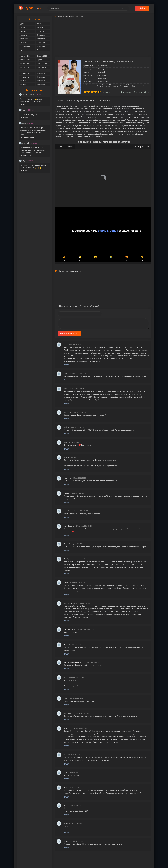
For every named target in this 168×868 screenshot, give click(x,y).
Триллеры (40, 31)
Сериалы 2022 (25, 67)
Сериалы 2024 (25, 60)
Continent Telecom (70, 629)
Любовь (66, 457)
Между (24, 104)
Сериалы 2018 (42, 67)
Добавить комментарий (70, 333)
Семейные (24, 39)
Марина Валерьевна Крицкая (74, 662)
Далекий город (27, 138)
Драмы (23, 24)
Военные (24, 31)
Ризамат (67, 493)
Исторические (25, 46)
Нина (65, 644)
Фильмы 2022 (25, 85)
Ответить (67, 365)
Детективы (24, 42)
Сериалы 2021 (42, 56)
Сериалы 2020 (42, 60)
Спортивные (41, 46)
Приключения (42, 50)
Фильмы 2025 (25, 73)
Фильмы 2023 (25, 81)
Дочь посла (26, 155)
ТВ (33, 8)
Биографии (41, 35)
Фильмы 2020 (42, 77)
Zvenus (66, 582)
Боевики (23, 28)
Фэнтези (40, 28)
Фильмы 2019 (42, 81)
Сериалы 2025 (25, 56)
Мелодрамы (41, 42)
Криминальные (26, 50)
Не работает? (142, 147)
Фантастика (41, 39)
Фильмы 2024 (25, 77)
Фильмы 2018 (42, 85)
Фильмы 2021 (42, 73)
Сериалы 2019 (42, 63)
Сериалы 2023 (25, 63)
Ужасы (39, 24)
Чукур (24, 171)
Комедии (24, 35)
